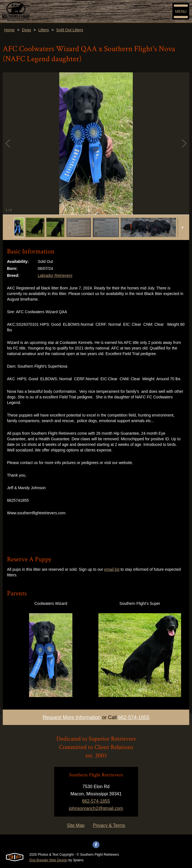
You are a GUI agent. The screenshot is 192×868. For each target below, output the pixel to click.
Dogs (26, 30)
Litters (44, 30)
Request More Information (72, 717)
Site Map (76, 825)
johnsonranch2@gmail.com (96, 808)
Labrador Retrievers (55, 275)
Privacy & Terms (109, 825)
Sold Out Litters (70, 30)
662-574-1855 (134, 717)
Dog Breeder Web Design (48, 860)
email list (112, 569)
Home (9, 30)
